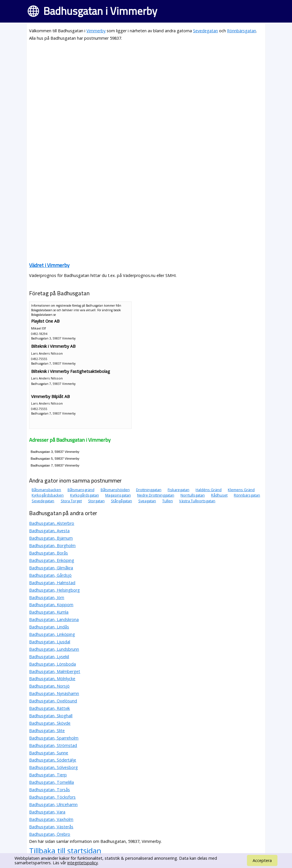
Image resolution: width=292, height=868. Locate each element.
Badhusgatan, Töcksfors (52, 797)
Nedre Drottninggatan (156, 495)
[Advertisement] (146, 86)
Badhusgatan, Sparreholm (54, 738)
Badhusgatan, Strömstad (53, 745)
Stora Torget (71, 501)
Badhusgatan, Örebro (50, 834)
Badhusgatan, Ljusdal (50, 642)
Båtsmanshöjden (115, 490)
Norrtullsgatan (193, 495)
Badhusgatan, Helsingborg (54, 590)
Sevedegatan (205, 31)
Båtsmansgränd (81, 490)
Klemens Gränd (241, 490)
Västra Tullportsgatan (197, 501)
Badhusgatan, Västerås (51, 827)
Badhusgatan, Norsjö (49, 686)
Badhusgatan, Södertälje (53, 760)
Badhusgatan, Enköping (52, 560)
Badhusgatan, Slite (47, 731)
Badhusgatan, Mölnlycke (52, 679)
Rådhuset (219, 495)
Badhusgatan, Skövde (50, 723)
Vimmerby (96, 31)
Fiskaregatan (179, 490)
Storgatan (96, 501)
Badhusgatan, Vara (47, 812)
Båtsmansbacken (46, 490)
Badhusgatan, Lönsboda (52, 664)
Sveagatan (147, 501)
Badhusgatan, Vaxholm (51, 819)
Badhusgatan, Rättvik (49, 708)
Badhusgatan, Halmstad (52, 583)
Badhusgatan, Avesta (49, 531)
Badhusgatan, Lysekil (49, 657)
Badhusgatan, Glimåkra (51, 568)
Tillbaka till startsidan (65, 851)
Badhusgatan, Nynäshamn (54, 693)
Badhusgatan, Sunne (49, 753)
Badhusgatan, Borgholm (52, 545)
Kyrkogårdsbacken (48, 495)
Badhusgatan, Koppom (51, 605)
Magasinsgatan (118, 495)
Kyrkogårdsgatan (85, 495)
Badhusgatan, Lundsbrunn (54, 649)
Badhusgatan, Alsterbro (52, 523)
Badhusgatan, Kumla (49, 612)
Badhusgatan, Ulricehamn (53, 804)
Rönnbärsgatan (242, 31)
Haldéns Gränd (209, 490)
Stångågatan (121, 501)
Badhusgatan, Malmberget (55, 671)
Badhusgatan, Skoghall (51, 716)
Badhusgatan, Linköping (52, 634)
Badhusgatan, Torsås (49, 790)
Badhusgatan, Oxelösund (53, 701)
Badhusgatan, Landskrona (54, 619)
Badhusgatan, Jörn (47, 597)
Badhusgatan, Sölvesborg (53, 767)
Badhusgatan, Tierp (48, 775)
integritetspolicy (83, 863)
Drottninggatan (149, 490)
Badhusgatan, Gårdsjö (50, 575)
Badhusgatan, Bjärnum (51, 538)
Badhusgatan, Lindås (49, 627)
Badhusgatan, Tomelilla (51, 782)
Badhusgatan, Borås (48, 553)
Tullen (168, 501)
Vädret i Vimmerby (49, 265)
